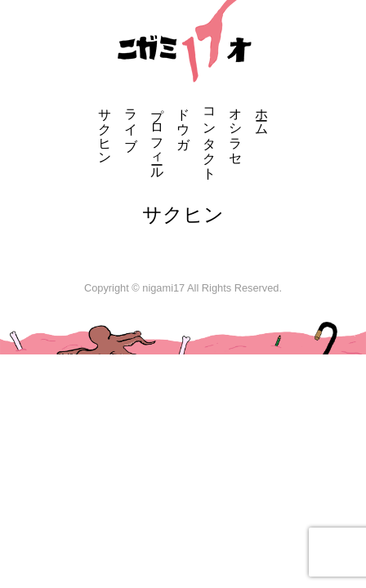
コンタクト (210, 136)
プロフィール (157, 136)
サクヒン (105, 129)
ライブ (131, 122)
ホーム (262, 114)
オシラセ (236, 129)
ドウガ (183, 122)
